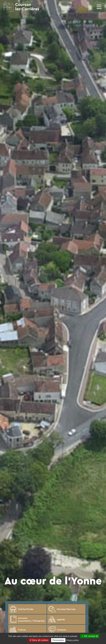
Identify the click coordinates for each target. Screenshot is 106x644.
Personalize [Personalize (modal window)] (58, 640)
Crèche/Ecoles (22, 609)
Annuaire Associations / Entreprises (27, 619)
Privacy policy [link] (72, 640)
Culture (18, 630)
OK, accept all (90, 636)
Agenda (57, 619)
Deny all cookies (39, 640)
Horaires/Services (62, 609)
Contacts (57, 630)
